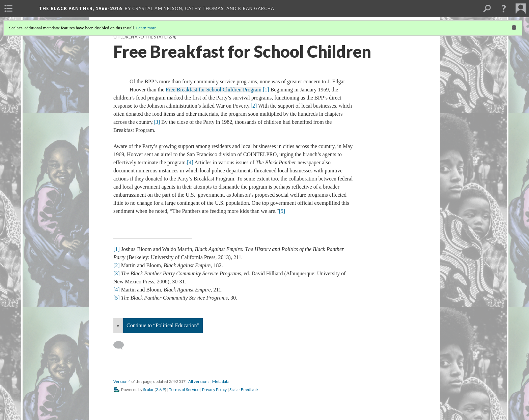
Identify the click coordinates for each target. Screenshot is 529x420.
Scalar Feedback (244, 389)
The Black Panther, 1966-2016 (80, 8)
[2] (254, 106)
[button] (504, 8)
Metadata (221, 381)
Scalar (148, 389)
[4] (190, 162)
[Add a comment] (122, 345)
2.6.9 (160, 389)
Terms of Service (184, 389)
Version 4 (122, 381)
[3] (157, 122)
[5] (282, 211)
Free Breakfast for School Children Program (214, 90)
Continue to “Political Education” (163, 325)
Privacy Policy (214, 389)
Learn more (146, 28)
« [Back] (118, 325)
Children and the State (140, 37)
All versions (199, 381)
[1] (266, 90)
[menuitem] (8, 8)
